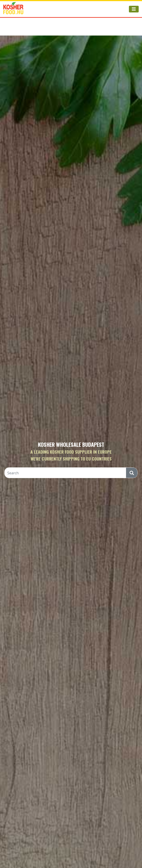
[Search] (65, 473)
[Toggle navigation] (134, 9)
